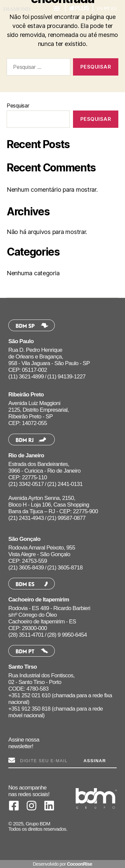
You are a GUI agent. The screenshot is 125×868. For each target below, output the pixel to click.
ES (114, 8)
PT (107, 8)
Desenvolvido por (62, 864)
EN (100, 8)
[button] (57, 8)
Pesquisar (18, 106)
